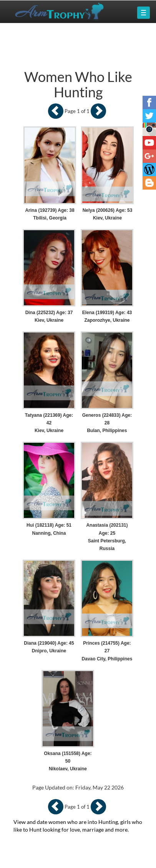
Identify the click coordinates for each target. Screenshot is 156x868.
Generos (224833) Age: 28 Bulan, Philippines (107, 423)
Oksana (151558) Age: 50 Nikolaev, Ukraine (68, 761)
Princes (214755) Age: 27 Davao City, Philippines (107, 651)
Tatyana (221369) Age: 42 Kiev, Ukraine (49, 423)
